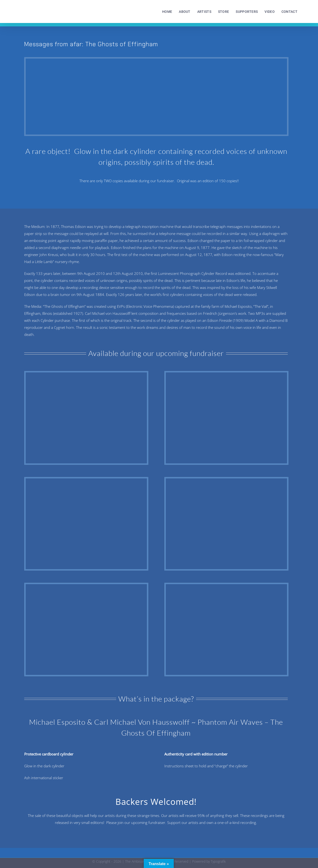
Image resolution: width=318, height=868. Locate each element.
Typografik (218, 861)
